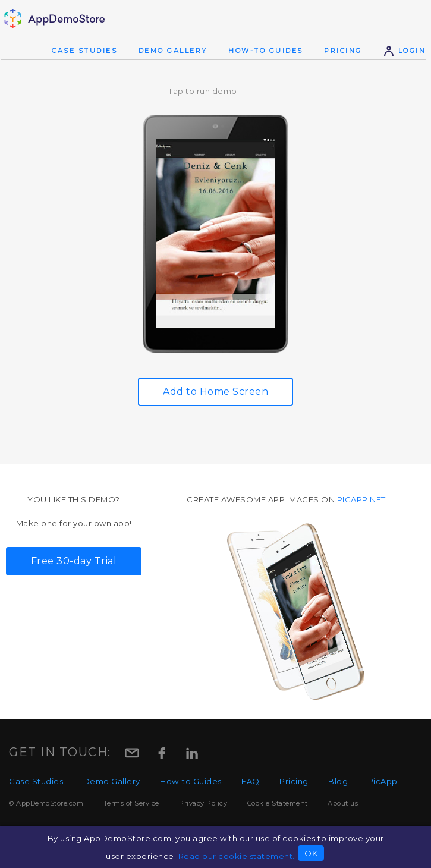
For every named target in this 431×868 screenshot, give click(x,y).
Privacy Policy (203, 803)
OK (311, 853)
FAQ (251, 781)
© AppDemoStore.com (46, 803)
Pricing (343, 51)
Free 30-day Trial (74, 561)
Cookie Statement (278, 803)
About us (343, 803)
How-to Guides (266, 51)
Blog (338, 781)
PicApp (383, 781)
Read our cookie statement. (237, 856)
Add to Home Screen (215, 391)
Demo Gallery (173, 51)
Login (404, 51)
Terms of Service (131, 803)
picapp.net (361, 499)
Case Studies (84, 51)
